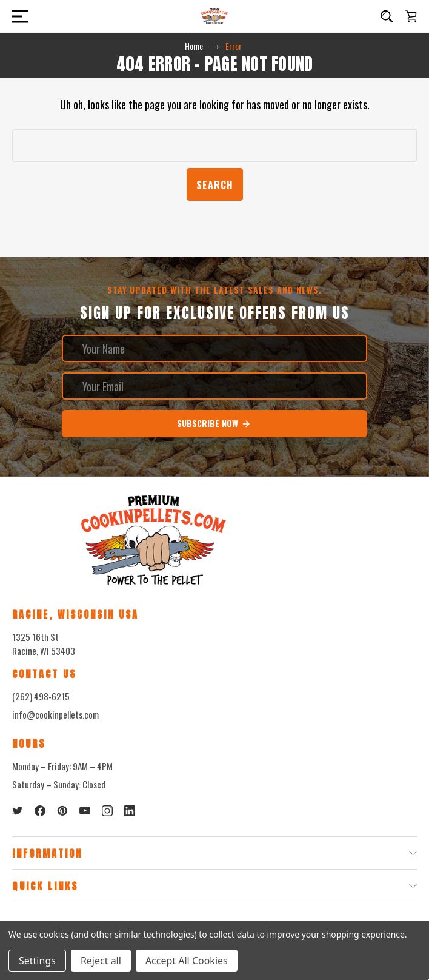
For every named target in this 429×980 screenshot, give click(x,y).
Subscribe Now (214, 423)
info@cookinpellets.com (55, 714)
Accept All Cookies (187, 961)
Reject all (101, 961)
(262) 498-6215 (41, 696)
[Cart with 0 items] (411, 16)
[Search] (387, 16)
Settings (37, 961)
